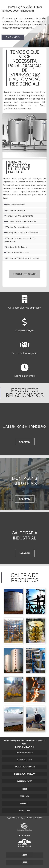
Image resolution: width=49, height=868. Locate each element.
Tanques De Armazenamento (19, 216)
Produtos (24, 803)
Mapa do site (24, 810)
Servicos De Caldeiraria (16, 247)
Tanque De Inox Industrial (17, 227)
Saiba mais (13, 37)
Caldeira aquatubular (25, 767)
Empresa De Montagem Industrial (20, 221)
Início (25, 789)
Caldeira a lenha (25, 760)
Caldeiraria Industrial (14, 205)
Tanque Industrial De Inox (17, 253)
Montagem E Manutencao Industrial (21, 258)
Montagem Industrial (15, 210)
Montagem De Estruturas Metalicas (21, 233)
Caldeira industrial (25, 753)
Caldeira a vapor (25, 781)
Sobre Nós (25, 796)
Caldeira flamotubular (24, 774)
